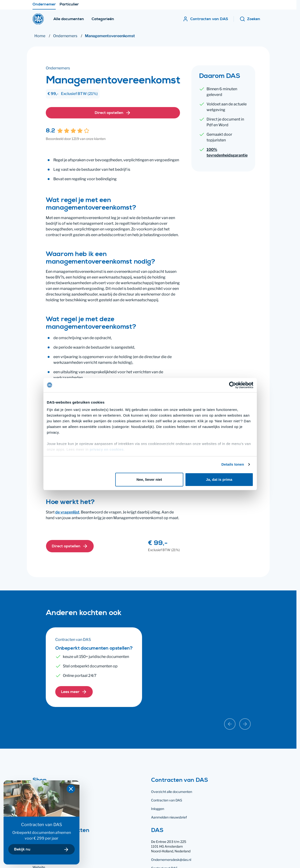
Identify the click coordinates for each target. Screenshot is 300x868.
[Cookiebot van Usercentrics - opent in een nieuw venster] (234, 370)
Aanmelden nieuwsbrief (169, 817)
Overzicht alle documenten (172, 792)
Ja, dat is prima (220, 465)
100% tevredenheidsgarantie (227, 152)
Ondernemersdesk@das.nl (171, 860)
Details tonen (234, 450)
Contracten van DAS (167, 800)
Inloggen (158, 809)
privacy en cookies (105, 435)
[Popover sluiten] (71, 789)
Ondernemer (44, 6)
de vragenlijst (67, 512)
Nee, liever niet (149, 465)
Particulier (69, 6)
